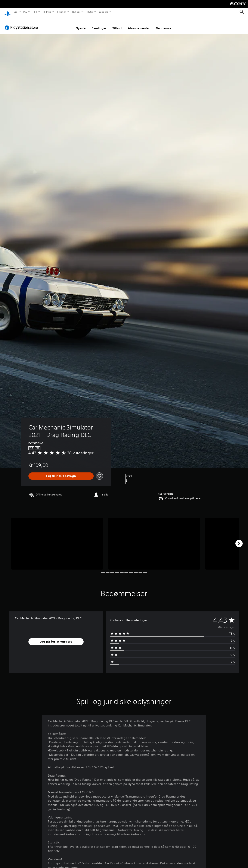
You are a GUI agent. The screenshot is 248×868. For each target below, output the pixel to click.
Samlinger (99, 24)
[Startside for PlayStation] (7, 12)
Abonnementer (139, 24)
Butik (90, 12)
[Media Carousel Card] (57, 540)
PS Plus (47, 12)
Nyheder (77, 12)
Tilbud (117, 24)
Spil (15, 12)
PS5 (25, 12)
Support (103, 12)
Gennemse (164, 24)
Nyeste (81, 24)
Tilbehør (61, 12)
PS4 (35, 12)
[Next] (239, 539)
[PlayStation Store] (22, 23)
